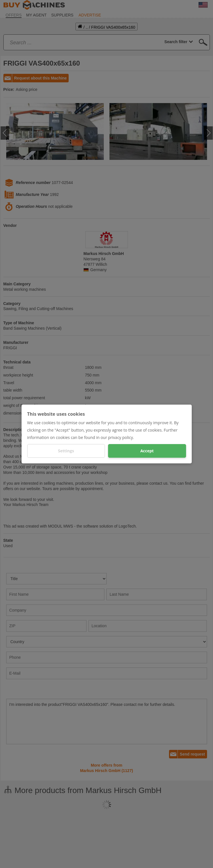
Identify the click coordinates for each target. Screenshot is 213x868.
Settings (66, 451)
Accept (147, 451)
